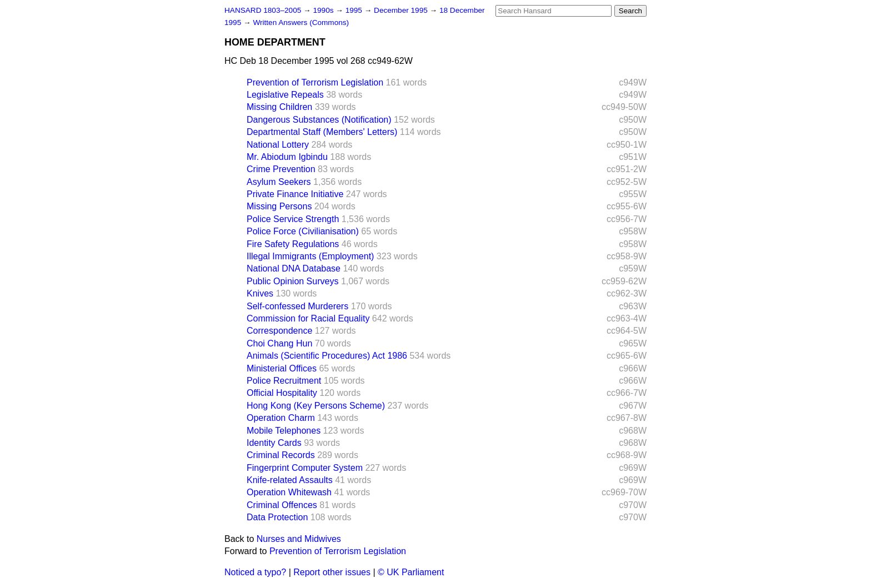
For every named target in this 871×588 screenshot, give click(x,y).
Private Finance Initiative (295, 194)
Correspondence (279, 331)
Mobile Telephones (284, 431)
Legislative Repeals (285, 95)
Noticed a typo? (255, 572)
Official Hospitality (282, 393)
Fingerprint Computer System (305, 468)
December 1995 (402, 10)
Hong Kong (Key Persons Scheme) (316, 406)
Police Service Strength (293, 219)
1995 (355, 10)
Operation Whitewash (289, 492)
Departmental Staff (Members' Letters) (322, 132)
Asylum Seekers (279, 182)
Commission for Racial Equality (308, 318)
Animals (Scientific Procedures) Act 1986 (327, 356)
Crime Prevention (281, 169)
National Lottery (278, 145)
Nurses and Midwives (299, 539)
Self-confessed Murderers (297, 306)
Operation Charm (281, 418)
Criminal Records (281, 455)
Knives (260, 293)
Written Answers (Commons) (301, 22)
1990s (324, 10)
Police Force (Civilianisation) (303, 231)
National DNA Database (294, 268)
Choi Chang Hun (279, 343)
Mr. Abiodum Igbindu (287, 157)
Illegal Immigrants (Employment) (310, 256)
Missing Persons (279, 206)
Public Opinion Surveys (292, 281)
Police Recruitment (284, 381)
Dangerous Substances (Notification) (319, 120)
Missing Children (279, 107)
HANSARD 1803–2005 (263, 10)
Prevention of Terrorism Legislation (315, 82)
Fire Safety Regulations (293, 244)
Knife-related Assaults (290, 480)
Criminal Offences (282, 505)
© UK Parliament (411, 572)
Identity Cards (274, 443)
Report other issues (332, 572)
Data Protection (277, 517)
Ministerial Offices (282, 368)
